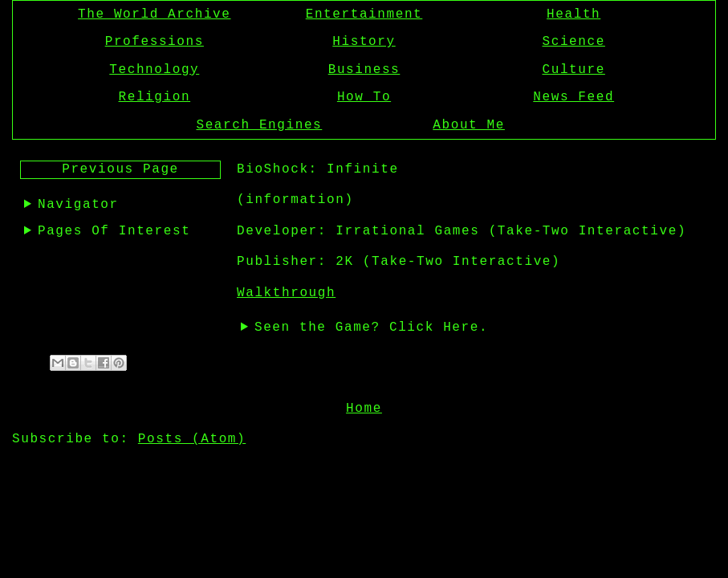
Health (573, 14)
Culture (574, 70)
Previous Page (120, 169)
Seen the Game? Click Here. (371, 328)
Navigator (78, 205)
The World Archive (154, 14)
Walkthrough (286, 293)
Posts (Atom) (192, 438)
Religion (154, 97)
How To (364, 97)
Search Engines (259, 125)
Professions (155, 42)
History (364, 42)
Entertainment (364, 14)
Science (574, 42)
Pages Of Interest (114, 231)
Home (364, 407)
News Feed (573, 97)
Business (364, 70)
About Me (469, 125)
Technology (154, 70)
